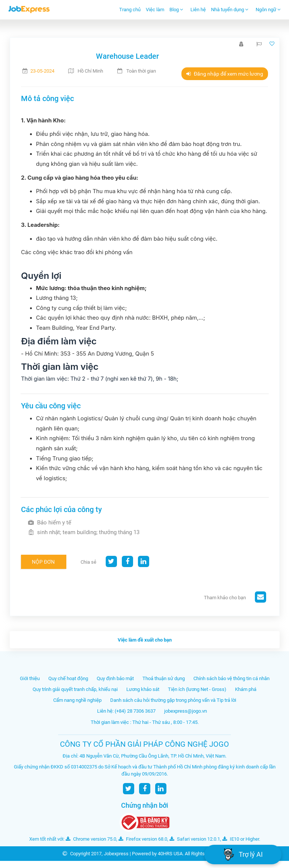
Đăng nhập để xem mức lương (225, 74)
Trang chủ (130, 10)
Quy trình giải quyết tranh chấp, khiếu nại (75, 689)
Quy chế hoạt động (68, 678)
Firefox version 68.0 (143, 839)
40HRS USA (170, 854)
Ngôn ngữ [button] (268, 10)
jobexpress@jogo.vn (186, 711)
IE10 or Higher (241, 839)
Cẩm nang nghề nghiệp (77, 700)
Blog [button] (176, 10)
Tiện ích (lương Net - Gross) (197, 689)
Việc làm (155, 10)
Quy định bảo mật (115, 678)
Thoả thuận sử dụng (164, 678)
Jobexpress (116, 854)
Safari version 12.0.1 (195, 839)
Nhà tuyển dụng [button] (230, 10)
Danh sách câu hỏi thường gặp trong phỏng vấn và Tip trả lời (173, 700)
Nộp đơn (43, 562)
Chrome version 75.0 (91, 839)
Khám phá (246, 689)
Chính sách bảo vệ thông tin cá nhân (231, 678)
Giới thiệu (30, 678)
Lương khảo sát (143, 689)
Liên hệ (198, 10)
